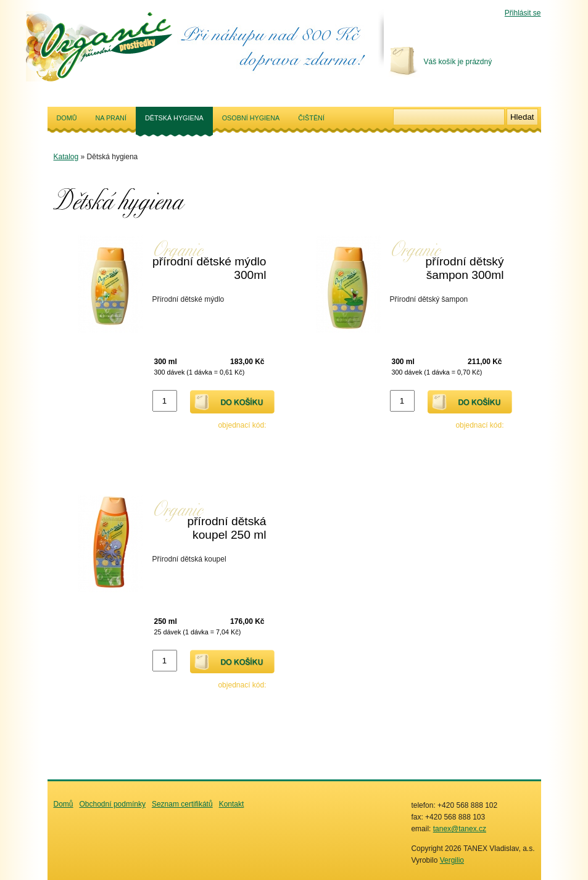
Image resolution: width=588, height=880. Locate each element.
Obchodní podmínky (113, 804)
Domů (67, 118)
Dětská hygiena (174, 124)
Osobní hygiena (251, 118)
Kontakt (232, 804)
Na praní (111, 118)
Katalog (66, 157)
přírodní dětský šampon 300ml (465, 268)
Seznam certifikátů (182, 804)
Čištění (311, 118)
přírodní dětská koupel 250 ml (227, 528)
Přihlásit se (523, 13)
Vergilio (452, 860)
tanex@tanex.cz (460, 829)
